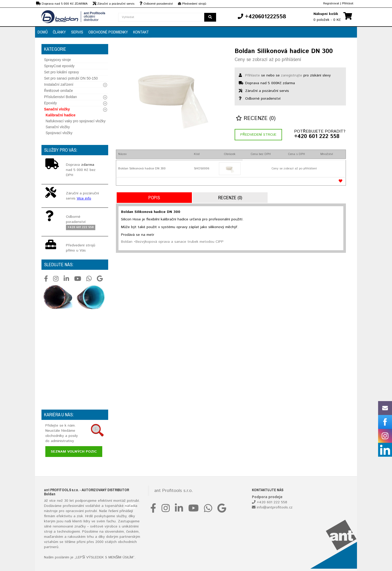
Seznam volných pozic (74, 452)
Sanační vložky (57, 109)
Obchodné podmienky (108, 32)
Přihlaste (253, 75)
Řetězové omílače (58, 91)
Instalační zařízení (59, 84)
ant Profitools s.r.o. (174, 491)
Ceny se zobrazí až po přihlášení (268, 60)
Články (59, 32)
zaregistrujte (292, 75)
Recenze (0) (256, 119)
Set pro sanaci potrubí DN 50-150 (71, 78)
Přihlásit (348, 3)
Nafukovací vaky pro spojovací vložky (76, 121)
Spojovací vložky (59, 133)
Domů (43, 32)
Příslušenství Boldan (61, 97)
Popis (154, 198)
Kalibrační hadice (61, 115)
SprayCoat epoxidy (59, 66)
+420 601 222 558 (317, 137)
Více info (84, 198)
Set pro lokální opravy (61, 72)
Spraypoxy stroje (57, 60)
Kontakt (141, 32)
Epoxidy (50, 103)
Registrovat (331, 3)
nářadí (130, 506)
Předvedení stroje (258, 135)
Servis (77, 32)
